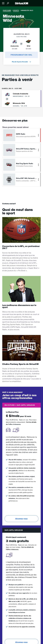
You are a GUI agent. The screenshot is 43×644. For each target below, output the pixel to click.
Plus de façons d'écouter (22, 62)
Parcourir (7, 10)
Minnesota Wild (19, 103)
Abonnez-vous (21, 519)
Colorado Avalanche (21, 94)
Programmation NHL (21, 55)
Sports (16, 10)
